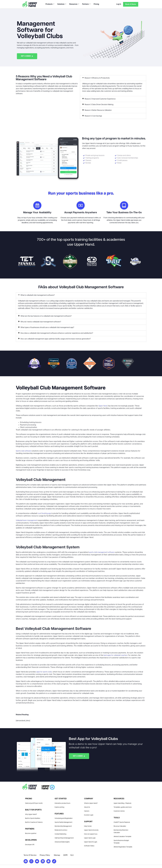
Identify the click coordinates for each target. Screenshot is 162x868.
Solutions (62, 4)
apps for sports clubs (44, 672)
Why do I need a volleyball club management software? (41, 322)
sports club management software (102, 552)
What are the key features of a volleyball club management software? (46, 316)
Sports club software (24, 451)
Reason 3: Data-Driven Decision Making (99, 105)
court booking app (44, 514)
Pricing (96, 4)
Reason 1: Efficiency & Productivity (97, 78)
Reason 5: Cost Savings (93, 116)
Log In (118, 4)
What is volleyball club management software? (38, 295)
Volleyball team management (26, 521)
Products (50, 4)
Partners (86, 4)
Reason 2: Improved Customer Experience (100, 99)
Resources (74, 4)
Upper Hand (103, 406)
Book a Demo (131, 4)
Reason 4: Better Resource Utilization (98, 110)
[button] (113, 78)
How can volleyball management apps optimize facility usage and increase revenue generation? (56, 339)
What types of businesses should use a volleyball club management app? (47, 328)
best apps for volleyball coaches (115, 655)
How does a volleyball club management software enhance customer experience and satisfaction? (57, 333)
